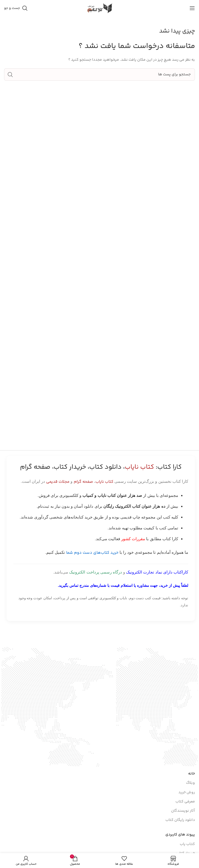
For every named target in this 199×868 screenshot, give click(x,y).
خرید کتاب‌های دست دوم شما (92, 553)
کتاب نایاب (104, 482)
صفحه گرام (83, 482)
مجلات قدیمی (58, 482)
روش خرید (187, 792)
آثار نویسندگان (183, 811)
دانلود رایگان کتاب (180, 820)
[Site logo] (99, 8)
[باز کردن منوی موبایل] (192, 8)
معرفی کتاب (185, 802)
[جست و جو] (16, 8)
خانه (192, 774)
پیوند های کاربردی (180, 835)
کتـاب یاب (187, 844)
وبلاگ (190, 783)
